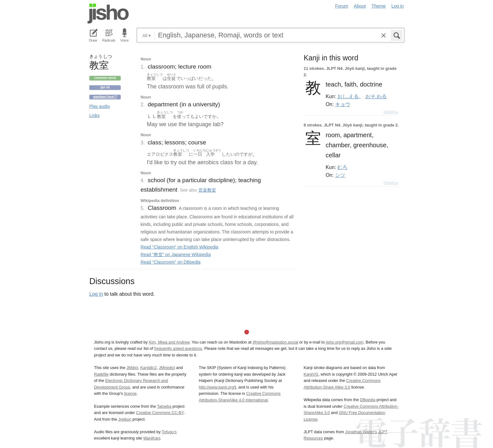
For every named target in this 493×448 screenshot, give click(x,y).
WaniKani (152, 438)
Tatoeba (164, 406)
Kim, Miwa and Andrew (169, 342)
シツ (340, 175)
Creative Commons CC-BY (160, 413)
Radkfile (101, 374)
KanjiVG (311, 374)
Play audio (100, 106)
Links (94, 115)
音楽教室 (207, 190)
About (360, 6)
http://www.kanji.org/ (217, 387)
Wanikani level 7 (105, 97)
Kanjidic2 (148, 368)
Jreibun (125, 419)
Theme (379, 6)
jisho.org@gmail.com (345, 342)
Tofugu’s (169, 432)
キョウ (343, 104)
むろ (342, 167)
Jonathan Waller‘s (361, 432)
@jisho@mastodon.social (275, 342)
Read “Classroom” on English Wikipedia (179, 247)
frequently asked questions (178, 348)
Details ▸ (391, 112)
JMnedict (167, 368)
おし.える (348, 96)
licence (130, 393)
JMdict (132, 368)
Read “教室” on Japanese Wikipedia (176, 255)
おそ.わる (376, 96)
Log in (398, 6)
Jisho (108, 14)
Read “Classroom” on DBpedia (171, 262)
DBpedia (368, 400)
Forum (342, 6)
